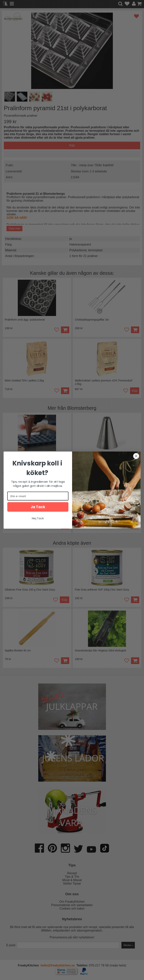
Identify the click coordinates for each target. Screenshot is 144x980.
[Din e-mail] (38, 496)
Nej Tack (38, 518)
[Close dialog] (136, 456)
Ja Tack (38, 507)
